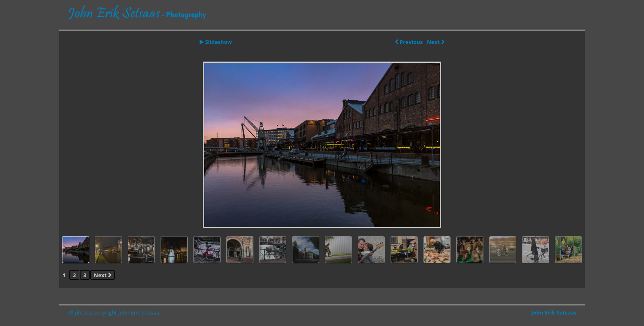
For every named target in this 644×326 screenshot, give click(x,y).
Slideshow (216, 42)
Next (436, 42)
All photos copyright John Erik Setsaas (114, 312)
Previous (409, 42)
